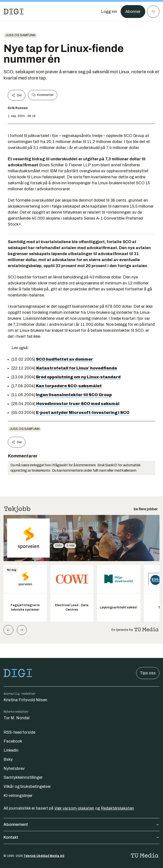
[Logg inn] (109, 12)
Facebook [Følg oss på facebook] (13, 741)
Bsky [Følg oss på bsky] (8, 759)
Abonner (133, 12)
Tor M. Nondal (17, 718)
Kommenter (43, 95)
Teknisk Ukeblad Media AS (44, 856)
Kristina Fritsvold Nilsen (25, 700)
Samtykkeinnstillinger (23, 777)
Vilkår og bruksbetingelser (27, 787)
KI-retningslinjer (18, 796)
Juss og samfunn (20, 35)
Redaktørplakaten (117, 808)
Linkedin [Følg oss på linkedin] (11, 750)
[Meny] (153, 12)
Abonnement (81, 824)
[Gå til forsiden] (14, 12)
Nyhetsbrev (14, 769)
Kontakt (81, 837)
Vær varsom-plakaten (74, 808)
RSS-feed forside (19, 732)
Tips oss (148, 673)
